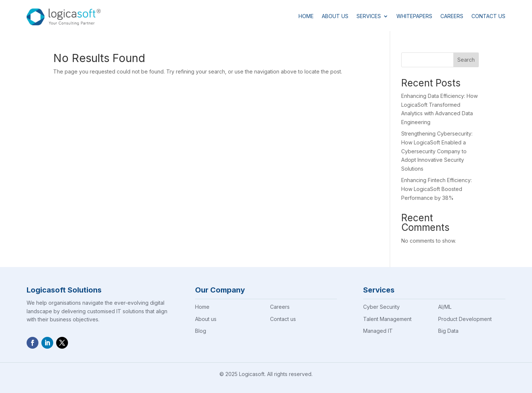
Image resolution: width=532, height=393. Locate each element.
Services (369, 16)
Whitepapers (414, 16)
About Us (335, 16)
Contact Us (488, 16)
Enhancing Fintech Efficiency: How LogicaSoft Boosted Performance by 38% (436, 189)
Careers (452, 16)
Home (306, 16)
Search (466, 60)
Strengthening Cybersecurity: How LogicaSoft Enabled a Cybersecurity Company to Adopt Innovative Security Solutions (437, 151)
